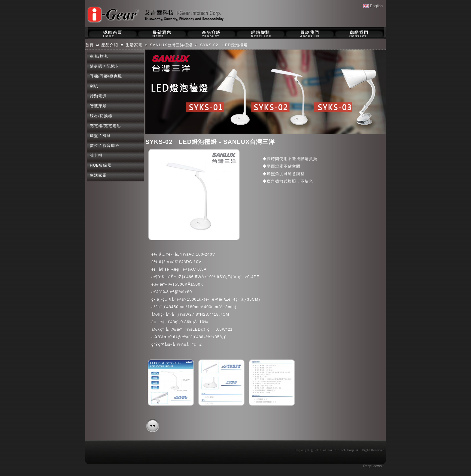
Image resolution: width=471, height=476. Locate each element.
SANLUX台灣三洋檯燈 (171, 45)
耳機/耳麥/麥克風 (106, 76)
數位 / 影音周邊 (105, 146)
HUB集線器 (101, 165)
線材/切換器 (101, 116)
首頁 (90, 45)
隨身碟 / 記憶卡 (105, 66)
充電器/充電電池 (105, 126)
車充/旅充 (99, 56)
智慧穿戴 (98, 106)
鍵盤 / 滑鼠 (100, 136)
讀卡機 (96, 155)
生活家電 (98, 175)
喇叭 (94, 86)
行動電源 (98, 96)
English (373, 6)
